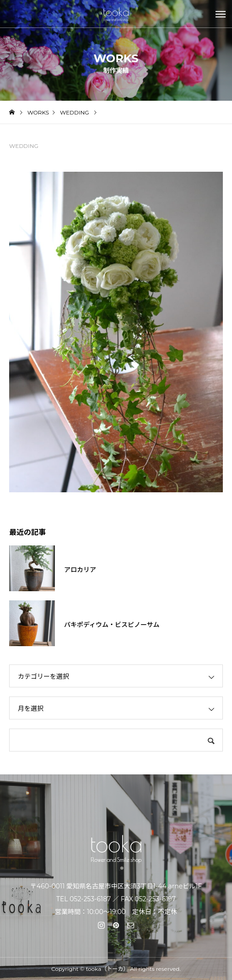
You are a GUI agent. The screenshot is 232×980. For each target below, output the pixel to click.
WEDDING (24, 146)
